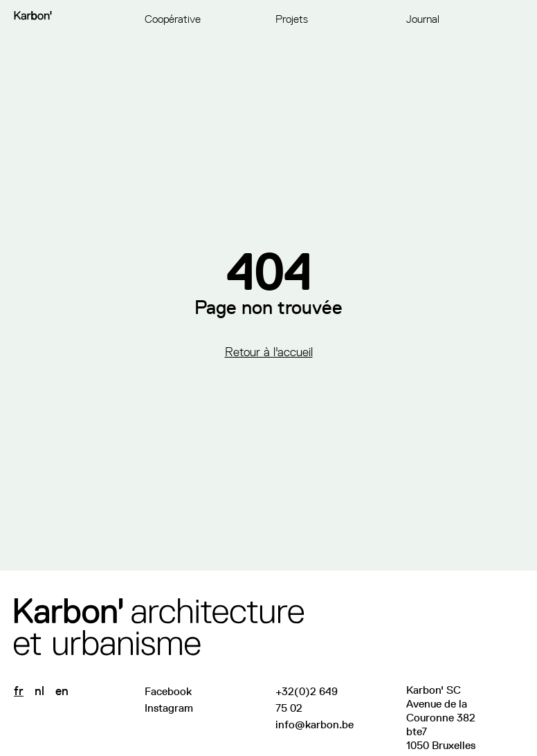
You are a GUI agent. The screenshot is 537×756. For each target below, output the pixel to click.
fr (19, 691)
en (62, 691)
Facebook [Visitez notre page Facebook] (168, 691)
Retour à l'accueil (269, 352)
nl (39, 691)
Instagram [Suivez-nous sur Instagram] (169, 708)
